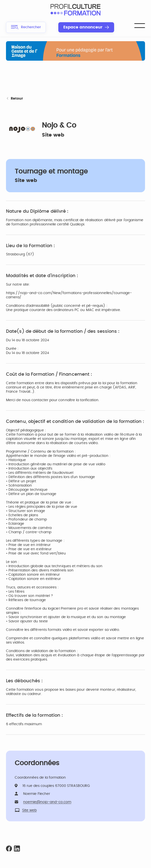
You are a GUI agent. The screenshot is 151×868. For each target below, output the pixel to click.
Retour (14, 99)
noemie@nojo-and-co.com (47, 802)
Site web (53, 135)
